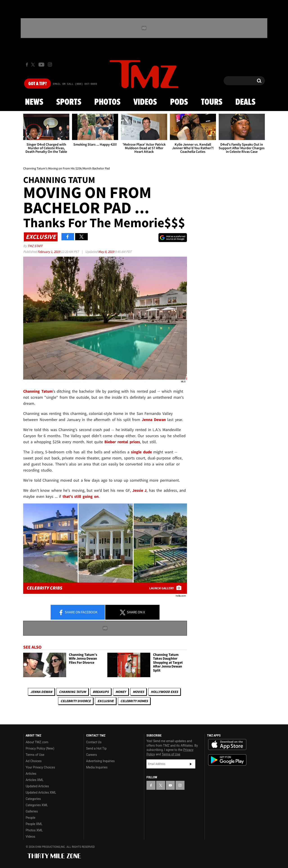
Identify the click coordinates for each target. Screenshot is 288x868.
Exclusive (106, 701)
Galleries (32, 811)
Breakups (101, 692)
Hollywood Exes (164, 692)
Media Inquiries (97, 767)
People (30, 818)
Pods (179, 102)
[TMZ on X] (34, 65)
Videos (145, 102)
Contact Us (94, 742)
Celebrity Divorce (76, 701)
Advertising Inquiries (100, 761)
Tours (212, 102)
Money (121, 692)
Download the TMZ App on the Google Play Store (227, 760)
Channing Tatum (72, 692)
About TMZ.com (37, 742)
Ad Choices (34, 761)
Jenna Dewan (41, 692)
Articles (31, 774)
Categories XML (37, 805)
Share (78, 612)
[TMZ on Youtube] (41, 65)
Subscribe (191, 764)
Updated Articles (37, 786)
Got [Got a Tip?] (37, 84)
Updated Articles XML (41, 792)
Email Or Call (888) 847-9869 (75, 84)
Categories (33, 799)
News (34, 102)
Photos (107, 102)
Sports (69, 102)
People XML (34, 824)
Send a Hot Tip (96, 748)
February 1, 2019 (49, 252)
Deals (245, 102)
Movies (138, 692)
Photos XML (34, 830)
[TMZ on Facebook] (27, 65)
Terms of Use (35, 755)
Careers (92, 755)
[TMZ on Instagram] (50, 65)
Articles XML (35, 780)
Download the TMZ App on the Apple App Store (227, 745)
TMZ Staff (35, 246)
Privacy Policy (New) (40, 748)
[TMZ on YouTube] (170, 785)
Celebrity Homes (134, 701)
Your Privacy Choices (40, 767)
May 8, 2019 (106, 252)
